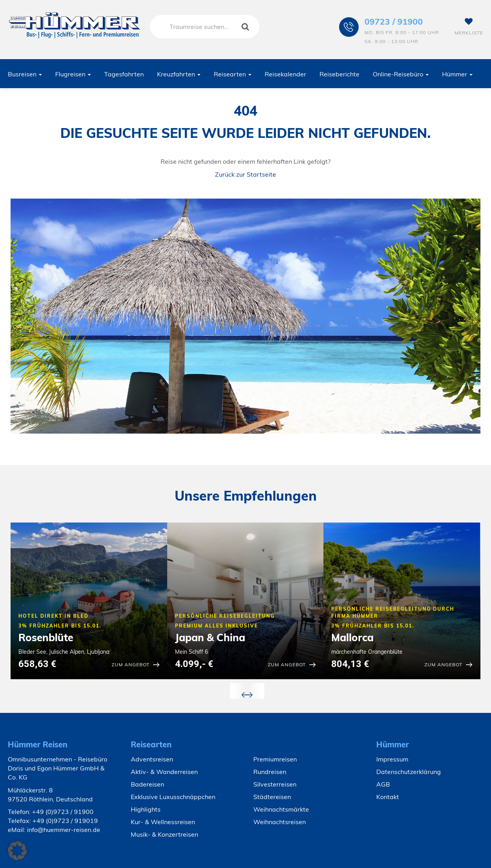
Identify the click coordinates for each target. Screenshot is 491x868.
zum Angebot (131, 665)
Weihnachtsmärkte (281, 809)
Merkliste (469, 27)
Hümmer (457, 74)
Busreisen (25, 74)
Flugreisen (73, 74)
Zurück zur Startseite (246, 174)
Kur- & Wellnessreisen (163, 822)
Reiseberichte (339, 74)
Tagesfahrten (124, 74)
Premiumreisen (275, 759)
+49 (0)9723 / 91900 (63, 812)
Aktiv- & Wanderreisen (164, 772)
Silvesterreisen (275, 784)
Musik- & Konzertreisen (164, 834)
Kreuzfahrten (179, 74)
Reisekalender (285, 74)
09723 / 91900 (394, 22)
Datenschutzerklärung (409, 772)
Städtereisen (272, 797)
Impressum (392, 759)
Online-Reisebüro (401, 74)
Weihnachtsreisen (280, 822)
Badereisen (147, 784)
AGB (383, 784)
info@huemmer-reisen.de (64, 830)
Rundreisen (270, 772)
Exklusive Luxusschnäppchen (173, 797)
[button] (17, 851)
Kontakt (388, 797)
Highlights (146, 809)
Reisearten (233, 74)
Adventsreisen (152, 759)
